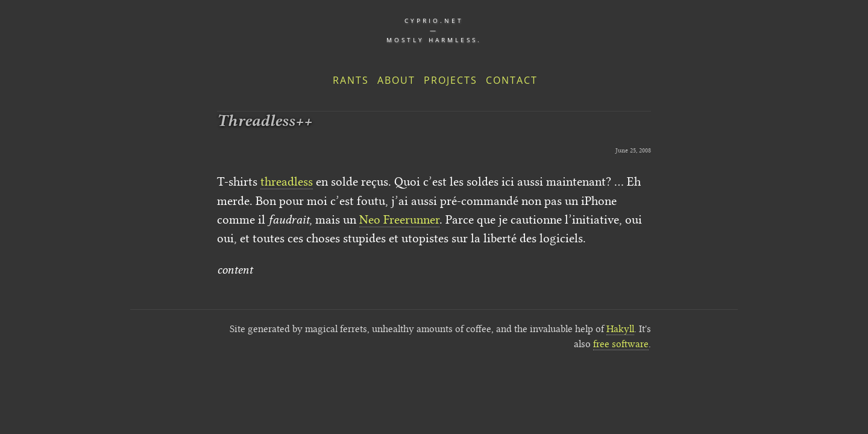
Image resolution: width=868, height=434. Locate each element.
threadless (287, 181)
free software (621, 344)
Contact (512, 80)
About (396, 80)
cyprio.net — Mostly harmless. (434, 30)
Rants (351, 80)
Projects (451, 80)
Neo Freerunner (399, 219)
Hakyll (620, 329)
